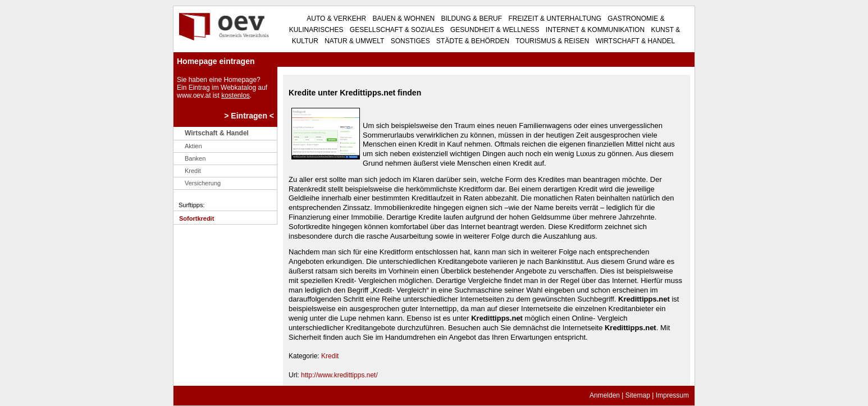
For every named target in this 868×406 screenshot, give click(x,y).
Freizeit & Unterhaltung (554, 19)
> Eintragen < (249, 116)
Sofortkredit (197, 218)
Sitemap (638, 395)
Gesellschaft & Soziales (396, 30)
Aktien (193, 146)
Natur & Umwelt (354, 41)
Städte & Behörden (472, 41)
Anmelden (605, 395)
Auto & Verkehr (336, 19)
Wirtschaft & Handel (634, 41)
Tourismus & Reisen (551, 41)
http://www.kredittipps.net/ (339, 375)
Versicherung (203, 183)
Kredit (193, 171)
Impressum (672, 395)
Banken (195, 158)
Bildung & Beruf (470, 19)
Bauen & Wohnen (403, 19)
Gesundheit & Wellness (494, 30)
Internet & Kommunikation (595, 30)
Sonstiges (409, 41)
